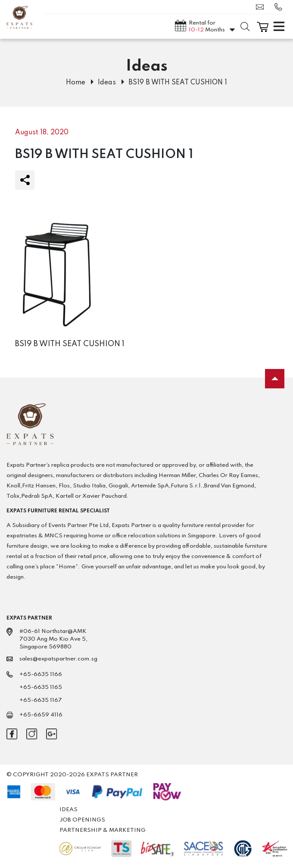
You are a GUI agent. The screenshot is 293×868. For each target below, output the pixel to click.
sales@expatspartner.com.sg (260, 7)
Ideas (107, 83)
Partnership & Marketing (103, 830)
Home (76, 83)
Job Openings (82, 820)
